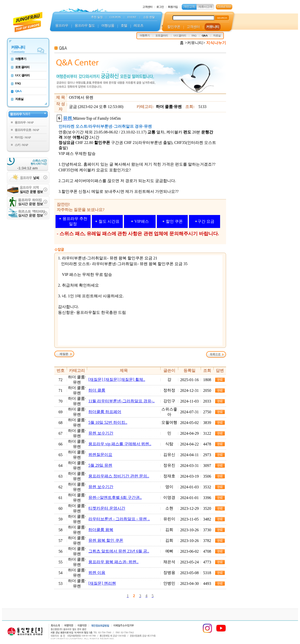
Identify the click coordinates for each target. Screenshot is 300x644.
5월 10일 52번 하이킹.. (108, 422)
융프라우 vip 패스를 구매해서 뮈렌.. (120, 444)
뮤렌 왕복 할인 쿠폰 (106, 540)
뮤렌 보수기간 (101, 433)
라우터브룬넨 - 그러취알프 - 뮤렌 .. (119, 519)
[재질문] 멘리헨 (102, 583)
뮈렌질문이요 (100, 455)
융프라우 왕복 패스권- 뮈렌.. (113, 562)
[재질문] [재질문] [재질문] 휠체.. (117, 379)
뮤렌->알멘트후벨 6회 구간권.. (115, 497)
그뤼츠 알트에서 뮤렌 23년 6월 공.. (119, 551)
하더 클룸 (97, 390)
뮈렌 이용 (97, 573)
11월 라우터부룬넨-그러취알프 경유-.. (121, 401)
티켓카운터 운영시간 (107, 508)
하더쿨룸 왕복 (101, 530)
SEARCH (222, 18)
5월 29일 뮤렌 (100, 465)
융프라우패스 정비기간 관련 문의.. (119, 476)
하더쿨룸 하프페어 (105, 412)
